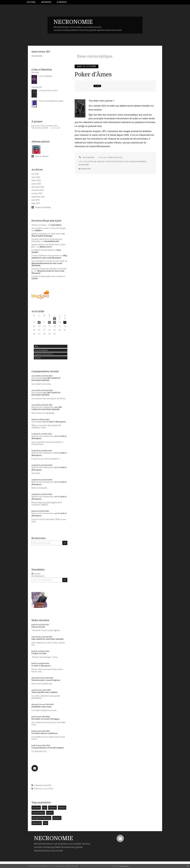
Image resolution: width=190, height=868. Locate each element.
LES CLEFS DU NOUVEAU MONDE (46, 379)
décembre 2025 (38, 187)
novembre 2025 (38, 190)
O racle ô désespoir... (57, 422)
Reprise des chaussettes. (43, 407)
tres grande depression (41, 818)
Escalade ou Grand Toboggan (46, 719)
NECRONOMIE (73, 22)
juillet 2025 (36, 203)
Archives (46, 2)
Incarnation (56, 225)
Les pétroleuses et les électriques (48, 748)
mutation (53, 808)
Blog (36, 346)
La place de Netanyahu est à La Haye (47, 276)
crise (45, 823)
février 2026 (36, 180)
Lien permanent (87, 157)
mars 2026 (36, 177)
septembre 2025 (38, 197)
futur (44, 808)
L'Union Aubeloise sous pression (46, 256)
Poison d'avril (38, 627)
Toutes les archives (43, 207)
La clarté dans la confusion (44, 733)
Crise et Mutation (42, 350)
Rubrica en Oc (46, 247)
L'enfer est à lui (39, 653)
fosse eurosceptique (114, 161)
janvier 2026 (36, 184)
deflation (62, 808)
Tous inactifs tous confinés (45, 692)
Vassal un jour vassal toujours (46, 680)
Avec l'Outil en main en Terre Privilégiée (49, 228)
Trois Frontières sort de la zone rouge (48, 261)
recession (57, 818)
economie (36, 808)
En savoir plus (124, 866)
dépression (37, 823)
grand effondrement (138, 161)
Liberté (35, 279)
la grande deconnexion (44, 354)
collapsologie (90, 161)
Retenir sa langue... (40, 225)
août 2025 (36, 200)
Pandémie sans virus (42, 707)
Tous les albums (42, 156)
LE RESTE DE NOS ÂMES (42, 250)
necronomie (37, 378)
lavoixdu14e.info (52, 241)
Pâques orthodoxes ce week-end (45, 234)
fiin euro (101, 161)
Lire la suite (56, 128)
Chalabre (38, 230)
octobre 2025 (37, 193)
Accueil (31, 2)
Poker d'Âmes (93, 74)
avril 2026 (35, 174)
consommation (38, 813)
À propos (62, 2)
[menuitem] (32, 2)
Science (38, 358)
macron (50, 813)
